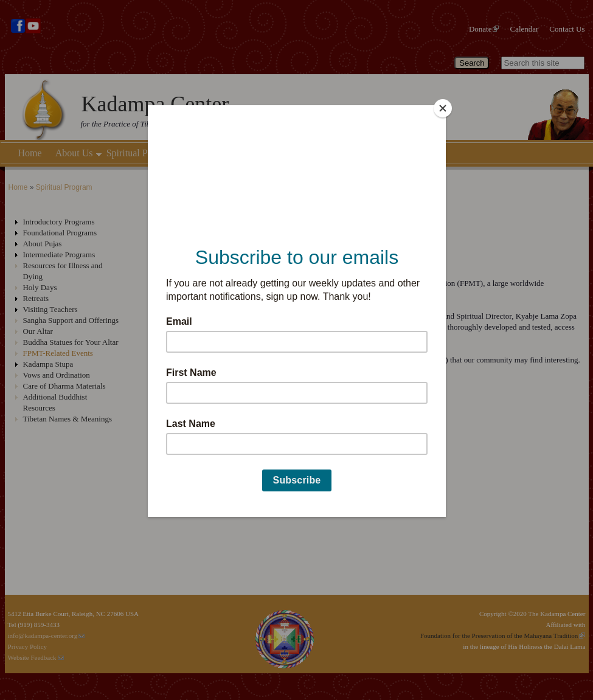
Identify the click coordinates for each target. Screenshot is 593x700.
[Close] (443, 108)
